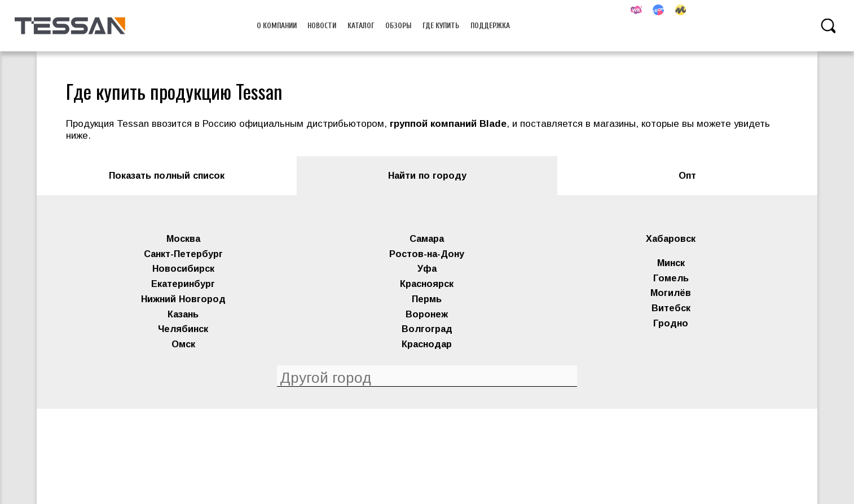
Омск (183, 344)
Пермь (427, 299)
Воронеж (427, 314)
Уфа (427, 268)
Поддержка (490, 26)
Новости (322, 26)
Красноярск (427, 284)
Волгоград (427, 329)
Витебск (671, 308)
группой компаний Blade (448, 124)
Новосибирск (183, 268)
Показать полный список (167, 175)
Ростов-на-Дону (427, 254)
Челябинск (183, 329)
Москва (183, 238)
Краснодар (427, 344)
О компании (277, 26)
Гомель (671, 278)
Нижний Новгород (183, 299)
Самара (427, 238)
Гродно (671, 323)
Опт (687, 175)
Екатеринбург (183, 284)
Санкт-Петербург (183, 254)
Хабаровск (671, 238)
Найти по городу (427, 175)
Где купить (441, 26)
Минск (671, 263)
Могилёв (671, 293)
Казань (183, 314)
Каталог (361, 26)
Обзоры (398, 26)
